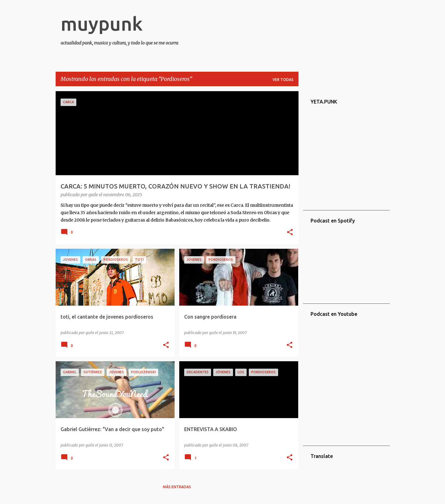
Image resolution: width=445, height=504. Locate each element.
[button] (290, 233)
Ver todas (283, 80)
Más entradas (177, 487)
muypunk (102, 23)
